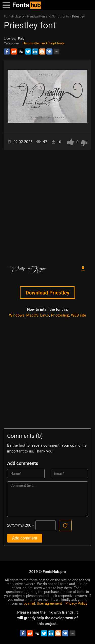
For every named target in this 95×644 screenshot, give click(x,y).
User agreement (49, 603)
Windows (17, 315)
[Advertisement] (48, 205)
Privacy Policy (76, 603)
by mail (30, 603)
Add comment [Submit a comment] (25, 538)
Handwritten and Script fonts (44, 43)
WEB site (78, 315)
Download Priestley (48, 293)
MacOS (32, 315)
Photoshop (60, 315)
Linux (45, 315)
